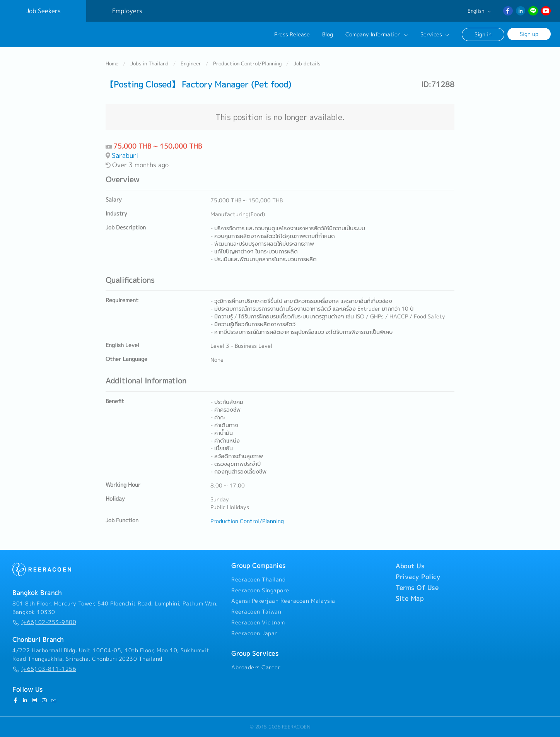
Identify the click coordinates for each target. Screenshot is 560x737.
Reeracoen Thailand (258, 580)
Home (112, 63)
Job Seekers (43, 11)
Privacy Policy (418, 577)
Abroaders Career (256, 667)
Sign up (529, 34)
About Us (410, 566)
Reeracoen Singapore (260, 590)
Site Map (410, 598)
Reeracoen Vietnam (258, 622)
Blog (328, 34)
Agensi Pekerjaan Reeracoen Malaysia (283, 601)
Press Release (292, 34)
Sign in (483, 34)
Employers (127, 11)
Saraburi (125, 155)
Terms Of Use (417, 588)
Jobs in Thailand (149, 63)
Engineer (191, 63)
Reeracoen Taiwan (256, 612)
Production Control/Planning (247, 63)
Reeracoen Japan (255, 633)
